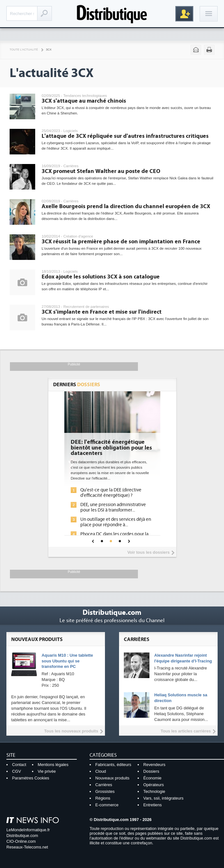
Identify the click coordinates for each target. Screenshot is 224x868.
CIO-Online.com (21, 841)
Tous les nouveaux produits (71, 731)
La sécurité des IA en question (71, 505)
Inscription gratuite (184, 14)
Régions (103, 798)
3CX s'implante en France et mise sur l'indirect (102, 312)
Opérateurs (154, 785)
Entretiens (153, 805)
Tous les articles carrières (186, 731)
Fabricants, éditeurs (113, 765)
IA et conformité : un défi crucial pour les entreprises (73, 527)
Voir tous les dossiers (148, 552)
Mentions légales (53, 765)
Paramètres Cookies (31, 778)
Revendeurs (154, 765)
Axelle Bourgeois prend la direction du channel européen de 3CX (126, 206)
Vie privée (47, 771)
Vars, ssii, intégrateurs (164, 798)
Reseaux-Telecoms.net (27, 847)
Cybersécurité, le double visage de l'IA (73, 445)
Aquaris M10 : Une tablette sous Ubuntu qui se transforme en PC (67, 661)
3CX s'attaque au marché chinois (84, 101)
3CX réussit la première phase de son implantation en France (121, 242)
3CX (49, 50)
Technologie (154, 791)
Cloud (101, 771)
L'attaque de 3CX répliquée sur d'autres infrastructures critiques (125, 136)
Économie (152, 778)
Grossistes (105, 791)
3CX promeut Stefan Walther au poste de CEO (101, 171)
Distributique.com (22, 836)
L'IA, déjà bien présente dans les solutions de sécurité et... (73, 493)
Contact (19, 765)
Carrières (104, 785)
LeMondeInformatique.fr (28, 830)
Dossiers (151, 771)
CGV (17, 771)
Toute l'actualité (24, 50)
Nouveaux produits (112, 778)
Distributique (112, 14)
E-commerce (107, 805)
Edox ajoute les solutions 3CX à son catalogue (101, 277)
